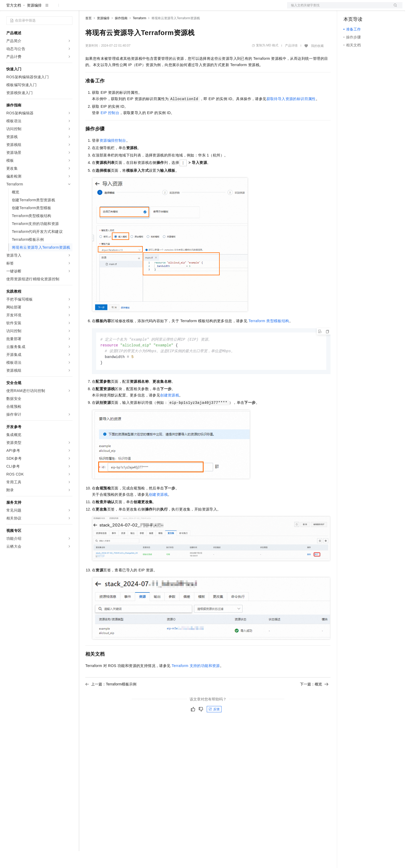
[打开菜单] (8, 8)
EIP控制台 (110, 130)
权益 (101, 8)
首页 (88, 35)
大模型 (54, 8)
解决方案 (85, 8)
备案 (349, 8)
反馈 (214, 727)
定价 (114, 8)
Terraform (139, 35)
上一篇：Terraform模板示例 (111, 702)
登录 (394, 8)
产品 (68, 8)
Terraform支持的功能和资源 (196, 684)
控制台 (362, 8)
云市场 (128, 8)
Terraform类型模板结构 (269, 338)
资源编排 (34, 22)
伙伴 (143, 8)
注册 (374, 8)
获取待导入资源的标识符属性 (291, 116)
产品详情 (291, 62)
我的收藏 (317, 63)
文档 (338, 8)
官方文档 (14, 22)
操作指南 (121, 35)
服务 (155, 8)
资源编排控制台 (113, 157)
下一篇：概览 (314, 702)
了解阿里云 (174, 8)
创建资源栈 (170, 413)
